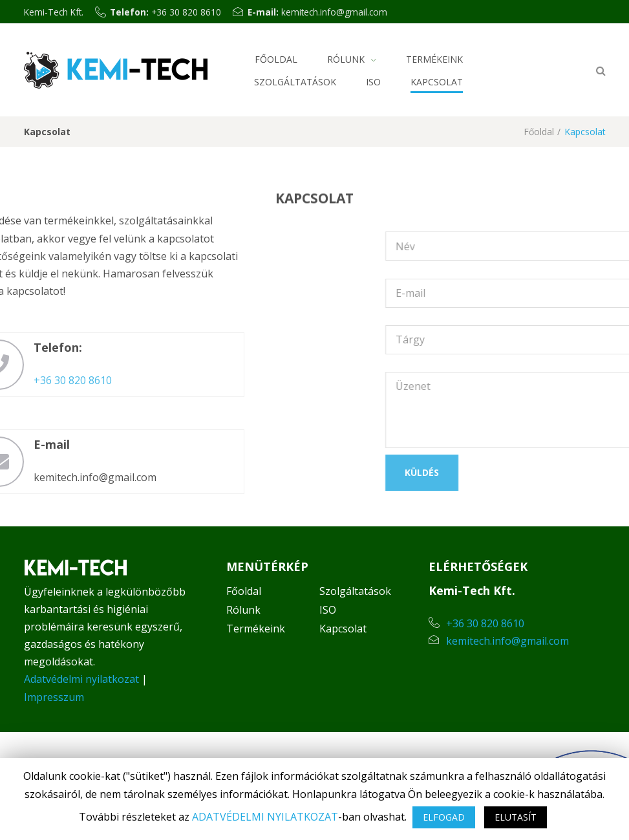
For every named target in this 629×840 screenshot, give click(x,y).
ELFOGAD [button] (444, 817)
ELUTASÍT (516, 817)
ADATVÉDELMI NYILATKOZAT (265, 817)
